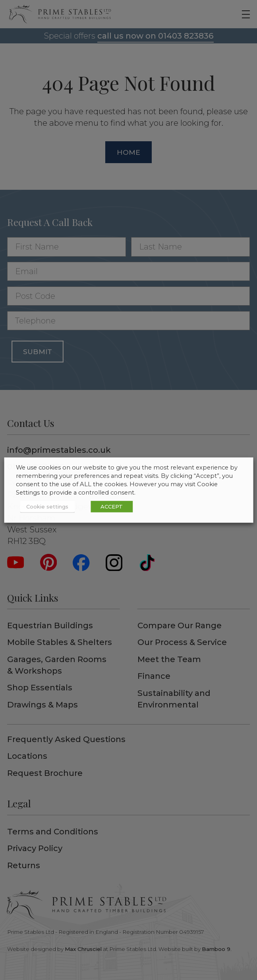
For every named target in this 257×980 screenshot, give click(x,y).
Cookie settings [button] (47, 507)
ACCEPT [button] (112, 507)
